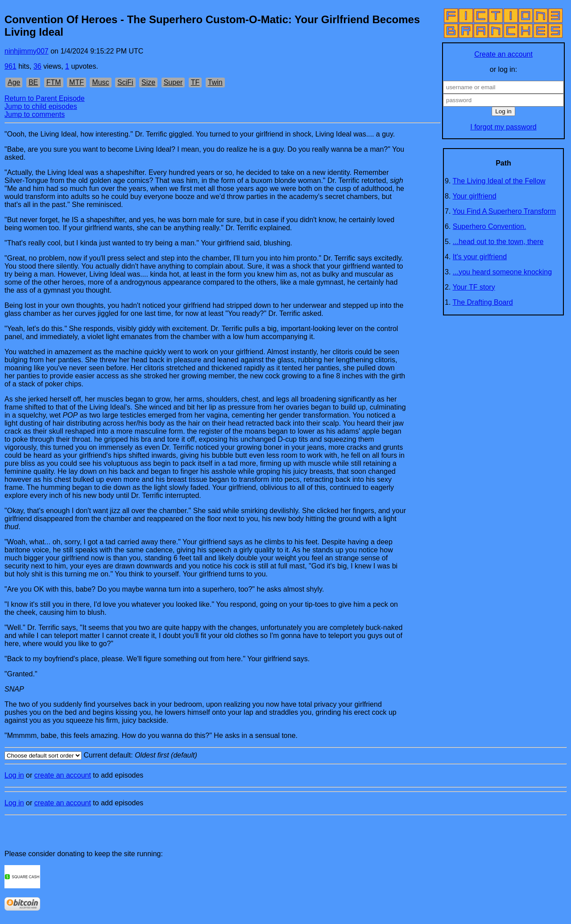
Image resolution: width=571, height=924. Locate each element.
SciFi (125, 82)
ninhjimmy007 (27, 51)
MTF (77, 82)
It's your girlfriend (480, 257)
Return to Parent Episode (45, 98)
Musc (100, 82)
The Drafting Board (483, 302)
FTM (54, 82)
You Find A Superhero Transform (505, 211)
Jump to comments (35, 114)
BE (33, 82)
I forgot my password (503, 127)
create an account (63, 775)
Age (14, 82)
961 (10, 66)
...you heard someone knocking (502, 272)
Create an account (503, 54)
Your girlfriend (475, 196)
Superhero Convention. (490, 226)
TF (195, 82)
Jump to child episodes (41, 106)
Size (148, 82)
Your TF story (474, 287)
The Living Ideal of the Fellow (499, 181)
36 (37, 66)
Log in (14, 775)
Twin (215, 82)
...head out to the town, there (498, 242)
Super (173, 82)
